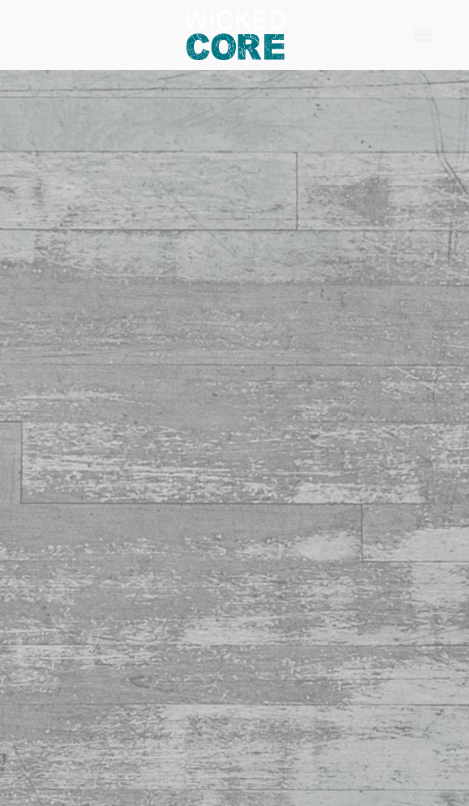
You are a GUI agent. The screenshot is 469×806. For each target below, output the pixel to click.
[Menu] (422, 34)
